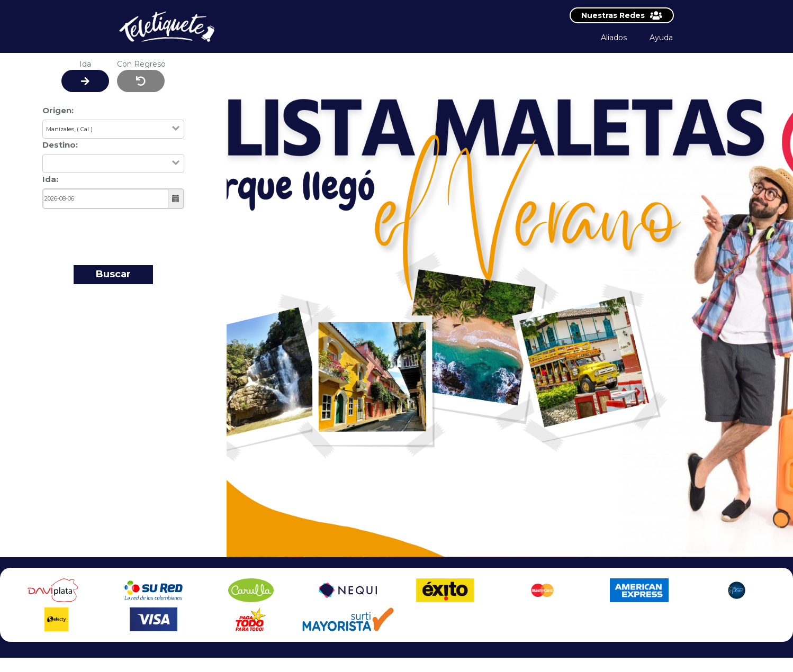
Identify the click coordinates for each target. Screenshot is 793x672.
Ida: (50, 179)
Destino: (60, 145)
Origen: (58, 110)
